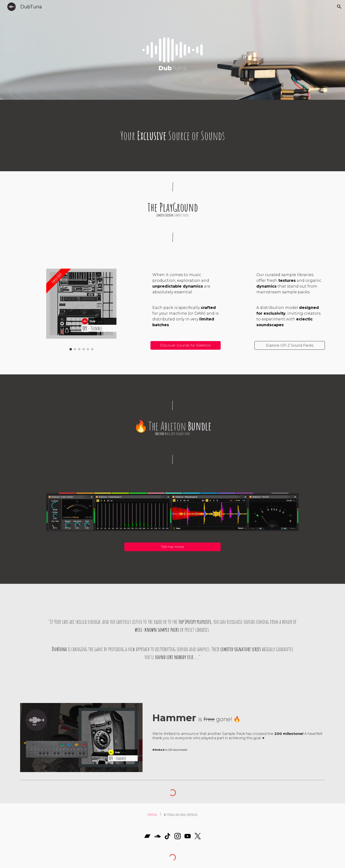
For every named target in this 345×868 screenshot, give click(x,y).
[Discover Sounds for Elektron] (186, 345)
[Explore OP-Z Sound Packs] (290, 345)
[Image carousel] (81, 310)
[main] (172, 136)
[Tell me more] (172, 547)
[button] (339, 7)
